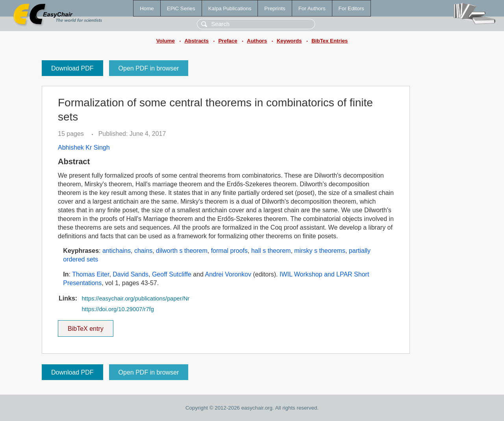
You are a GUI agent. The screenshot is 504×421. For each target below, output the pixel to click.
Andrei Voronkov (228, 274)
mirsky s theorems (320, 251)
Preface (228, 41)
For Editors (351, 8)
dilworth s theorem (182, 251)
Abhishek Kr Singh (84, 147)
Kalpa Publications (230, 8)
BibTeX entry (85, 326)
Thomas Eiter (91, 274)
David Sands (131, 274)
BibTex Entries (330, 41)
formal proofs (229, 251)
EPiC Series (181, 8)
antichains (117, 251)
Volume (166, 41)
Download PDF (72, 68)
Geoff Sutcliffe (172, 274)
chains (143, 251)
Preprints (275, 8)
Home (147, 8)
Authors (257, 41)
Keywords (289, 41)
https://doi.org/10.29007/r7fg (118, 309)
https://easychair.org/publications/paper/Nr (135, 299)
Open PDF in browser (149, 68)
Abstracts (196, 41)
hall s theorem (271, 251)
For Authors (312, 8)
